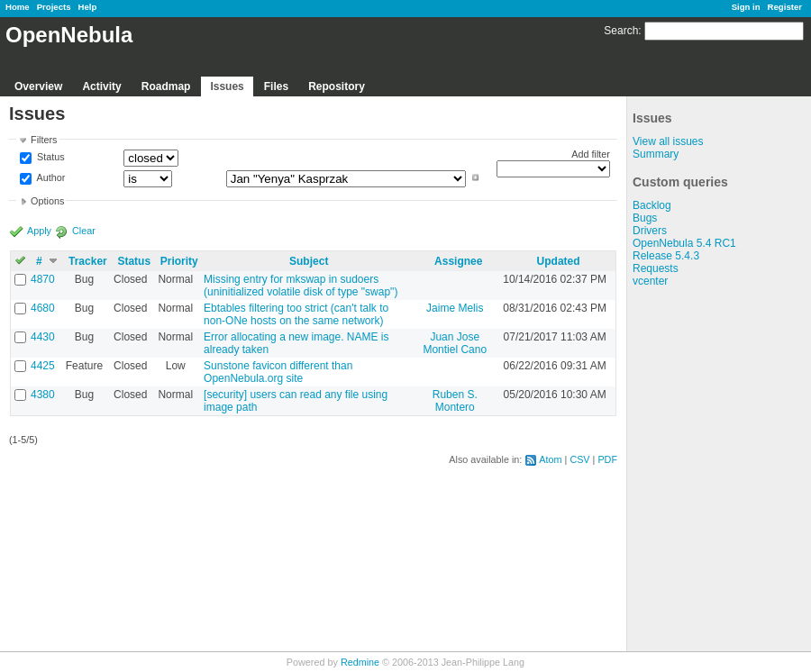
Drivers (650, 231)
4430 (43, 337)
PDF (607, 459)
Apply (39, 231)
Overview (38, 86)
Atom (550, 459)
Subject (309, 261)
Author (50, 177)
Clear (84, 231)
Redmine (360, 662)
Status (50, 158)
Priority (179, 261)
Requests (656, 268)
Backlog (652, 205)
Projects (54, 7)
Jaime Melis (455, 308)
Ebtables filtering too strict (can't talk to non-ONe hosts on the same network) (296, 314)
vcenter (650, 281)
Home (18, 7)
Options (47, 201)
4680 (43, 308)
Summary (656, 154)
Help (88, 7)
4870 (43, 279)
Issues (227, 86)
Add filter (591, 154)
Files (276, 86)
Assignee (458, 261)
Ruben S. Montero (455, 401)
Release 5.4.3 (666, 256)
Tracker (88, 261)
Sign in (746, 7)
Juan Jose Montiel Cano (455, 343)
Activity (101, 86)
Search (621, 31)
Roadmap (166, 86)
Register (785, 7)
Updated (559, 261)
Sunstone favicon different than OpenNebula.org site (278, 372)
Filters (44, 140)
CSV (579, 459)
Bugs (645, 218)
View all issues (668, 141)
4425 (43, 366)
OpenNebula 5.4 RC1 (684, 243)
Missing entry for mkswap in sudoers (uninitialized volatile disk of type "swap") (301, 286)
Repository (337, 86)
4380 (43, 395)
